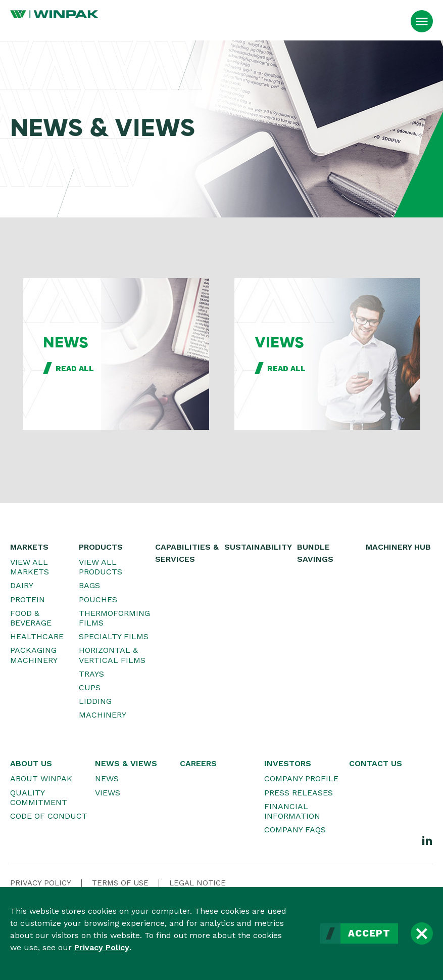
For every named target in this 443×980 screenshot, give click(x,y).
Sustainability (258, 547)
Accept (369, 933)
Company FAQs (295, 830)
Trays (91, 674)
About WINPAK (41, 778)
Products (101, 547)
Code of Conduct (49, 816)
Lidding (95, 701)
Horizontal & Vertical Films (112, 655)
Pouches (98, 599)
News (107, 778)
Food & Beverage (31, 618)
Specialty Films (114, 636)
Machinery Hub (398, 547)
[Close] (422, 933)
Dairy (22, 585)
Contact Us (376, 763)
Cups (90, 687)
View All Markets (30, 567)
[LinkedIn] (427, 840)
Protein (28, 599)
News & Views (126, 763)
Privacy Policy (102, 947)
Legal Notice (198, 883)
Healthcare (37, 636)
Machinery (103, 715)
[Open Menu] (422, 21)
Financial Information (292, 811)
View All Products (101, 567)
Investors (288, 763)
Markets (29, 547)
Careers (198, 763)
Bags (89, 585)
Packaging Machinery (34, 655)
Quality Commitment (39, 797)
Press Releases (299, 793)
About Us (31, 763)
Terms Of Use (120, 883)
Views (108, 793)
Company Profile (301, 778)
